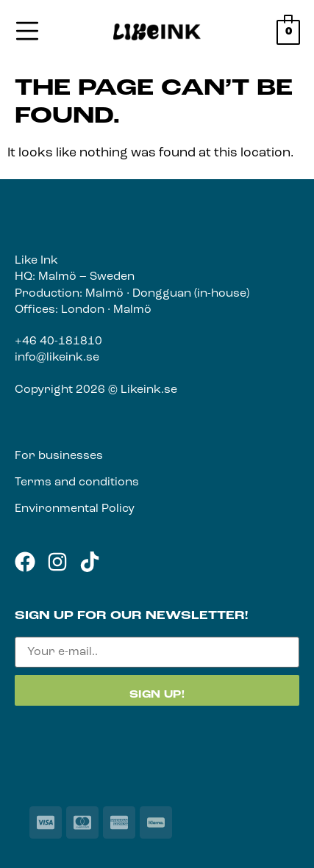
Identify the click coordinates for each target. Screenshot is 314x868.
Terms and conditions (77, 482)
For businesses (59, 456)
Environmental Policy (75, 509)
